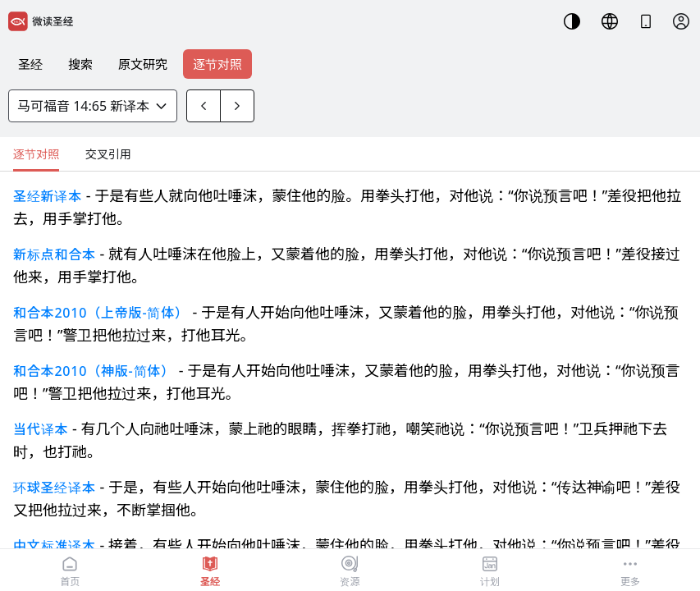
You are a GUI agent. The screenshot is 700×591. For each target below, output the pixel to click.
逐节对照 (217, 64)
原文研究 (143, 64)
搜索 (80, 64)
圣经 (30, 64)
